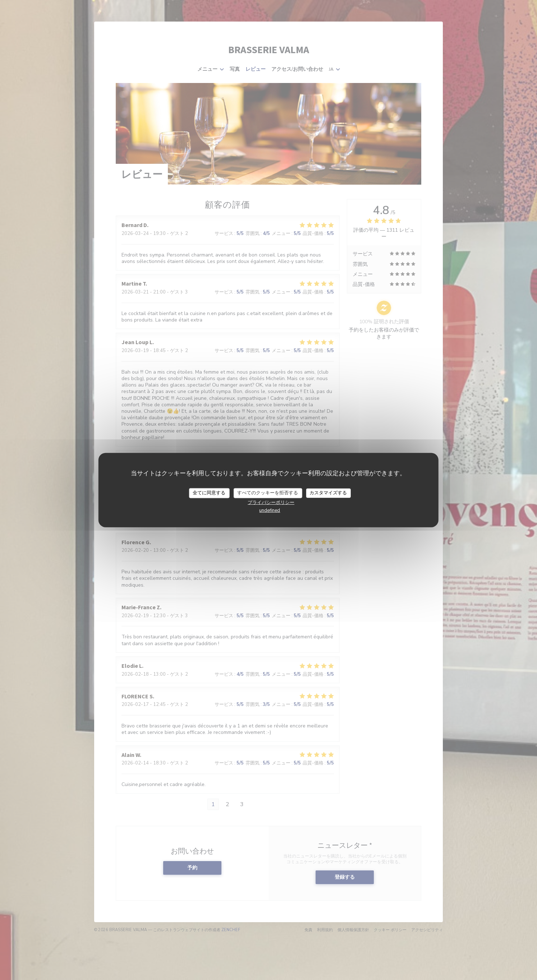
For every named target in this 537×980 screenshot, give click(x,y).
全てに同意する (209, 493)
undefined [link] (270, 510)
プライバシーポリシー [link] (271, 502)
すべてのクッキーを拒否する (268, 493)
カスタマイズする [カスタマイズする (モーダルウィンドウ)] (328, 493)
